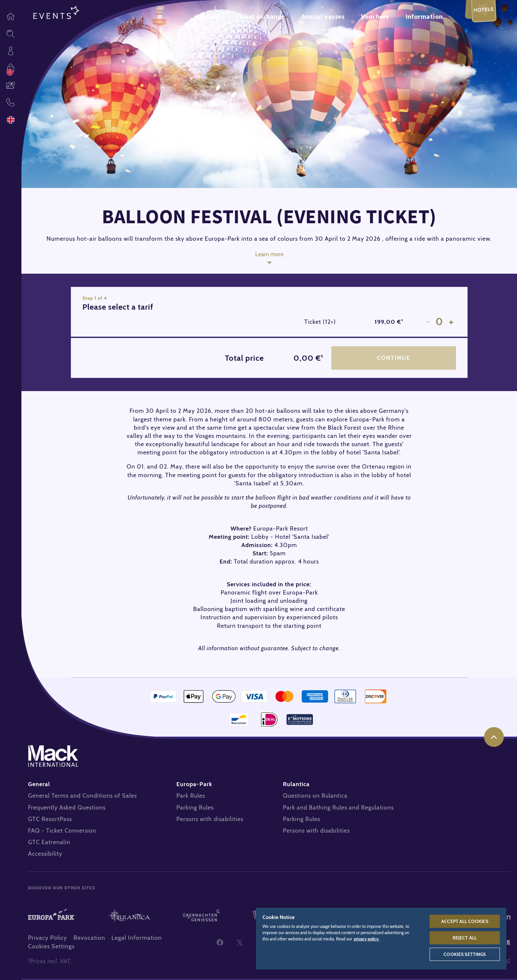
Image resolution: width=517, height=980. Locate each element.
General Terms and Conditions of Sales (82, 797)
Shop (11, 68)
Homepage (11, 16)
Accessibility (45, 855)
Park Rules (191, 797)
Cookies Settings (51, 947)
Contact (11, 102)
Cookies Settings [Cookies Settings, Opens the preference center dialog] (465, 954)
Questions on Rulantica (315, 797)
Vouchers (11, 85)
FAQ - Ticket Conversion (62, 832)
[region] (381, 938)
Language (11, 120)
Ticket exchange (260, 16)
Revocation (89, 939)
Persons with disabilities (210, 820)
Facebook (220, 943)
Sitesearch (11, 34)
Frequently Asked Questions (67, 809)
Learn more (269, 254)
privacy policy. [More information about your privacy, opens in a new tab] (367, 939)
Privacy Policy (47, 939)
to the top (494, 738)
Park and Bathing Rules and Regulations (338, 809)
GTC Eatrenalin (49, 843)
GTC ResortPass (50, 820)
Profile (11, 51)
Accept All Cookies (465, 921)
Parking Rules (195, 809)
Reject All (465, 938)
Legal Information (137, 939)
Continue (394, 358)
